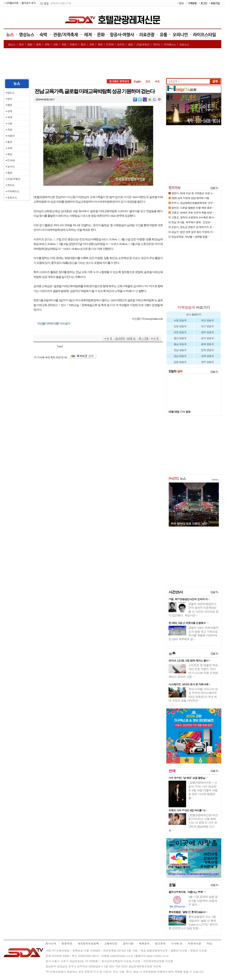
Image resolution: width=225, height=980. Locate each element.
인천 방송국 (180, 326)
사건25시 (176, 592)
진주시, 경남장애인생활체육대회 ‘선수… (193, 203)
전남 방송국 (180, 350)
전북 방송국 (207, 350)
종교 (83, 44)
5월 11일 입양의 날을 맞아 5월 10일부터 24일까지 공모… (203, 901)
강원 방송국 (180, 362)
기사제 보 (177, 943)
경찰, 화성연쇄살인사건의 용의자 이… (189, 599)
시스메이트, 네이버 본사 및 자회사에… (190, 684)
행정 (30, 44)
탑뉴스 (12, 44)
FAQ (209, 943)
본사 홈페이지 (194, 314)
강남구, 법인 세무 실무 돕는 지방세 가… (193, 232)
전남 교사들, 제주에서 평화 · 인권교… (192, 222)
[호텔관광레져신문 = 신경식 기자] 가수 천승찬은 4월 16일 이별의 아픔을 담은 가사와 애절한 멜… (203, 790)
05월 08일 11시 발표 (180, 412)
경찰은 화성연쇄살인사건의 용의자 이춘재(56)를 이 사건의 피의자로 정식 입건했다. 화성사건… (193, 610)
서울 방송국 (180, 320)
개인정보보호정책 (88, 943)
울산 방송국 (180, 338)
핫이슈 (157, 44)
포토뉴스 (184, 44)
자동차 (73, 44)
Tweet (60, 346)
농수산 (121, 44)
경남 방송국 (180, 356)
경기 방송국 (207, 338)
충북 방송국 (207, 344)
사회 (55, 44)
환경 (130, 44)
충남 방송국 (180, 344)
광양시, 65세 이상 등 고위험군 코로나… (193, 193)
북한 (100, 44)
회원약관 (67, 943)
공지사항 (128, 943)
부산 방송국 (207, 320)
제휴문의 (144, 943)
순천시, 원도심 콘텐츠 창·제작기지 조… (193, 227)
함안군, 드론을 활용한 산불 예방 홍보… (193, 208)
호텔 (172, 885)
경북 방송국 (207, 356)
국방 (64, 44)
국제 (47, 44)
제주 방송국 (207, 362)
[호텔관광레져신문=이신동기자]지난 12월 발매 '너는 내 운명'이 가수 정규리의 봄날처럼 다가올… (193, 823)
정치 (21, 44)
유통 (172, 653)
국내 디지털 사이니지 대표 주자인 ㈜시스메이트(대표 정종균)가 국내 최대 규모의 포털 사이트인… (193, 695)
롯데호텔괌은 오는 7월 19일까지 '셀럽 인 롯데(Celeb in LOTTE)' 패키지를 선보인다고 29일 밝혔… (193, 922)
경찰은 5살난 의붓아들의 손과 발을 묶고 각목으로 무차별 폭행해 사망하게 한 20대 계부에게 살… (193, 633)
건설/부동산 (143, 44)
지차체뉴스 (170, 44)
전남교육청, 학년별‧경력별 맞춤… (191, 237)
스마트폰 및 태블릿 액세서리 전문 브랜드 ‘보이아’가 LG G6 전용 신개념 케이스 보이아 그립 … (193, 671)
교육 (92, 44)
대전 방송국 (180, 332)
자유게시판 (194, 943)
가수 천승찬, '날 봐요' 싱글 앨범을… (188, 778)
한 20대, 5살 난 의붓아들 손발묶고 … (189, 623)
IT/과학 (110, 44)
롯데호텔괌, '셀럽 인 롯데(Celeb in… (188, 912)
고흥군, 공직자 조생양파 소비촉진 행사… (194, 217)
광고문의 (160, 943)
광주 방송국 (207, 332)
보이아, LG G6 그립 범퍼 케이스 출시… (190, 660)
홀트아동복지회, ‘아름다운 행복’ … (187, 892)
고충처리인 (111, 943)
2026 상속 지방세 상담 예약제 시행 (190, 198)
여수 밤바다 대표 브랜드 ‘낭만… (190, 524)
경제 (38, 44)
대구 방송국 (207, 326)
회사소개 (51, 943)
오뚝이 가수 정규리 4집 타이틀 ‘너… (188, 810)
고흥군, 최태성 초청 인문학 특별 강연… (193, 212)
